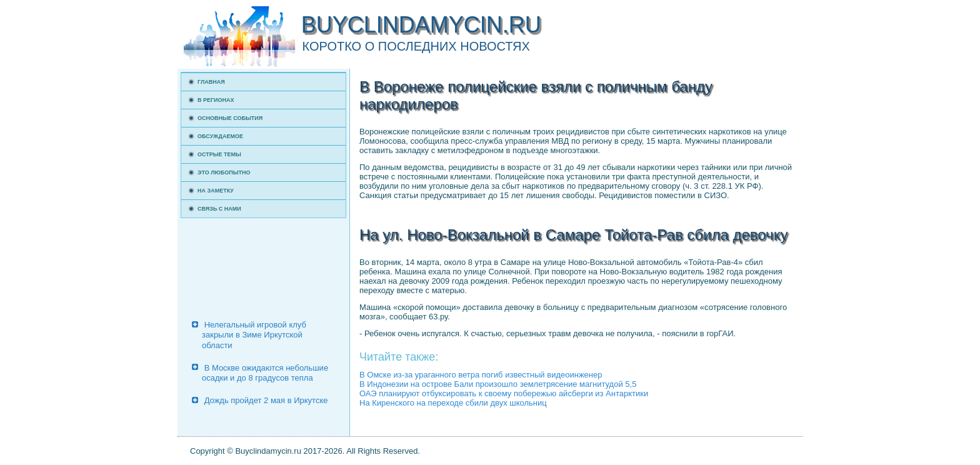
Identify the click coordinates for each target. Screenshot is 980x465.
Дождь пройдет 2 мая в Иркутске (266, 400)
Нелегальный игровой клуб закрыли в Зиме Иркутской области (254, 335)
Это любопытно (224, 172)
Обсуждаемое (220, 136)
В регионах (216, 100)
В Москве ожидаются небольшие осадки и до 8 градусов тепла (265, 373)
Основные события (230, 118)
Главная (211, 82)
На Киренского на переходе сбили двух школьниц (453, 403)
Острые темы (219, 154)
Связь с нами (219, 209)
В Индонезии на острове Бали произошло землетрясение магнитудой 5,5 (498, 384)
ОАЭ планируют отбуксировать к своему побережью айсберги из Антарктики (504, 393)
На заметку (216, 191)
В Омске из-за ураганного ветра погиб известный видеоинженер (481, 375)
